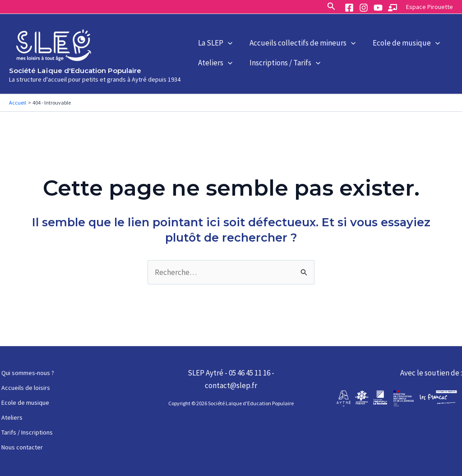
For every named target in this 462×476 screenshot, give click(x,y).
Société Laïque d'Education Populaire (75, 71)
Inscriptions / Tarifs (278, 68)
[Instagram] (364, 8)
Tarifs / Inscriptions (26, 432)
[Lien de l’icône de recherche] (331, 7)
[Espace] (393, 8)
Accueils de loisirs (24, 388)
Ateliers (213, 68)
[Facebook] (349, 8)
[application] (226, 38)
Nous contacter (21, 447)
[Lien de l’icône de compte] (430, 7)
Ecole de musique (395, 38)
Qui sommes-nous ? (26, 373)
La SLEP (213, 38)
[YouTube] (378, 8)
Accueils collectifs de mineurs (296, 38)
